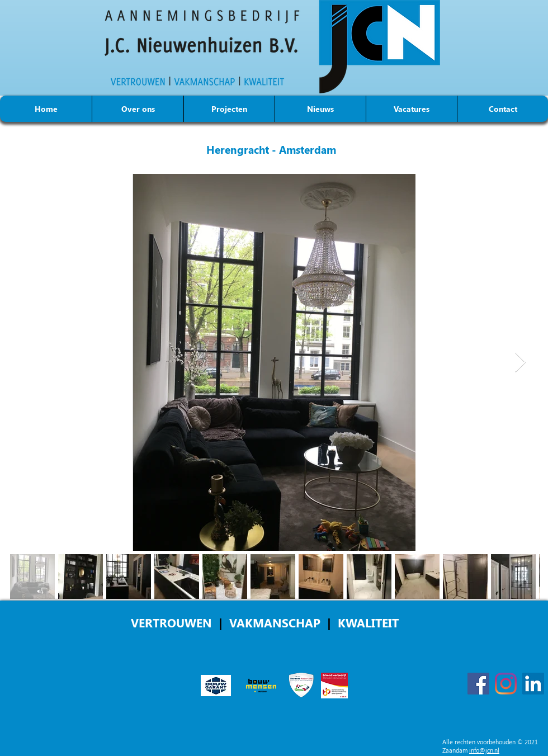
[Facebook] (478, 684)
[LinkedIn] (533, 684)
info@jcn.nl (484, 750)
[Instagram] (506, 684)
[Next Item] (520, 363)
